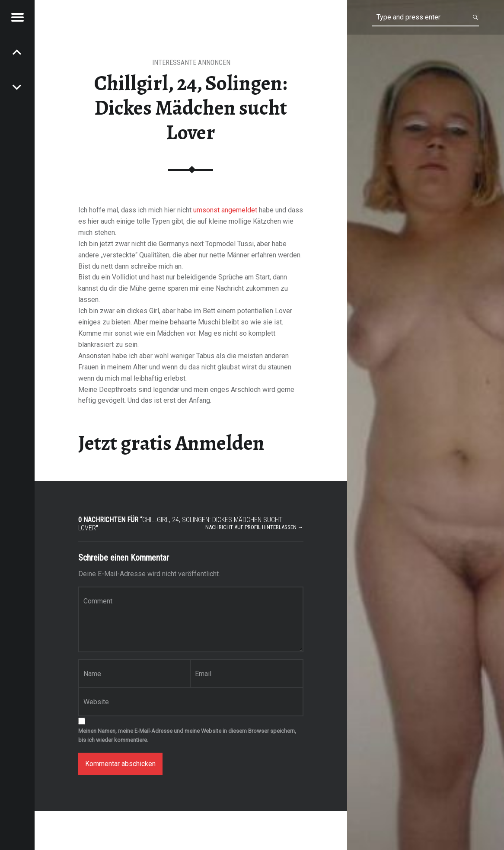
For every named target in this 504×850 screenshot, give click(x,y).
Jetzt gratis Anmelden (171, 443)
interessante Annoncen (191, 63)
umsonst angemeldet (225, 210)
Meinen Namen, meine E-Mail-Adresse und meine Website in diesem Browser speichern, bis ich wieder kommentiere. (187, 735)
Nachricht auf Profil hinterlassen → (254, 527)
